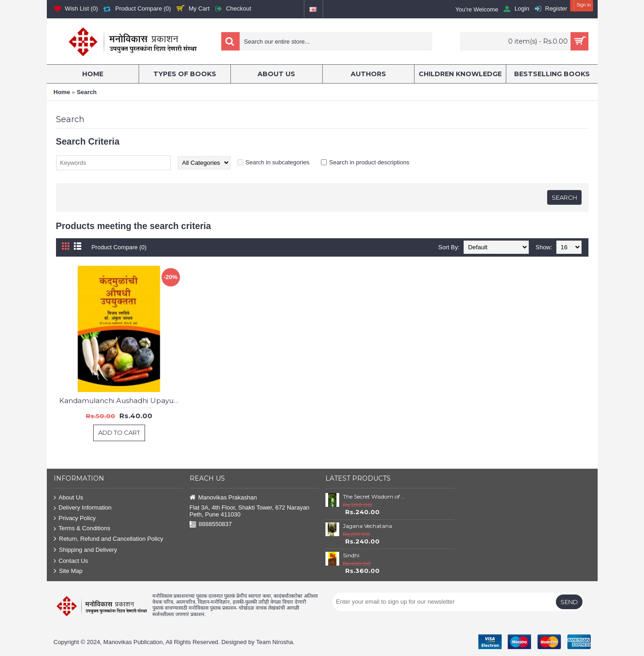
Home (62, 92)
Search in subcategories (277, 162)
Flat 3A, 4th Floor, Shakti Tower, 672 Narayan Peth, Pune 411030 (249, 511)
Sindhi (351, 555)
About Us (68, 498)
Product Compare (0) (119, 247)
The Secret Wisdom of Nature (375, 496)
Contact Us (71, 561)
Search (87, 92)
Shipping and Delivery (85, 550)
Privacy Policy (75, 519)
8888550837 (211, 524)
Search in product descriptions (369, 162)
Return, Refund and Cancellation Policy (109, 539)
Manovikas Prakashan (223, 498)
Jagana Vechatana (367, 526)
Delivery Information (83, 508)
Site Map (68, 571)
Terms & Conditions (82, 529)
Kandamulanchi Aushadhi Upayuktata (121, 401)
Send (569, 602)
